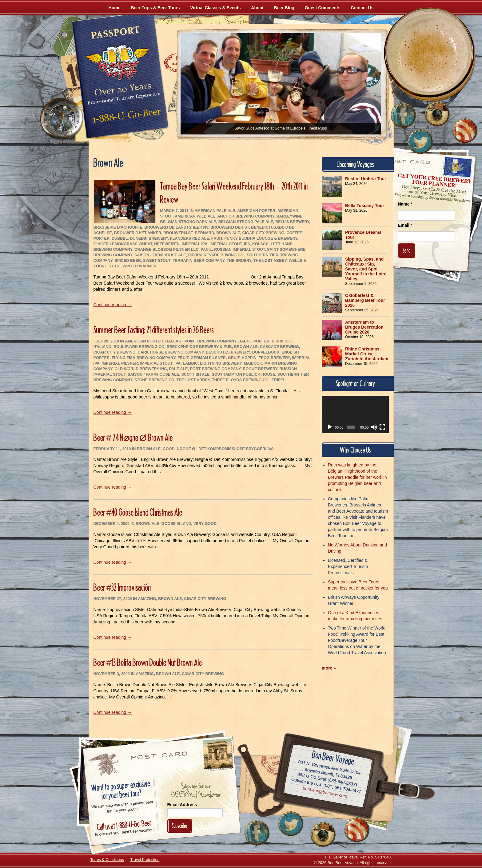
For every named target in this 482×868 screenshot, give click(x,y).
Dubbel (120, 238)
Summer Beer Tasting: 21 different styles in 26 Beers (154, 330)
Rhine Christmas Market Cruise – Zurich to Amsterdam (367, 354)
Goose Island (176, 524)
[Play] (330, 427)
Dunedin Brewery (149, 238)
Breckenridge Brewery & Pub (199, 347)
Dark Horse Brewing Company (171, 352)
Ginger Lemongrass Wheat (123, 244)
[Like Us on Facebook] (403, 115)
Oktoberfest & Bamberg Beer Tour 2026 (365, 300)
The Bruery (239, 261)
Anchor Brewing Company (246, 216)
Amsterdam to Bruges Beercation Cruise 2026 (364, 327)
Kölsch (260, 244)
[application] (355, 414)
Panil (206, 250)
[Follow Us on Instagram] (437, 114)
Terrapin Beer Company (198, 261)
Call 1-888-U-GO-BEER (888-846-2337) (327, 778)
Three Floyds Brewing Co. (241, 380)
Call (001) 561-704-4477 (326, 786)
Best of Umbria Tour (366, 179)
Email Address (182, 805)
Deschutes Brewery (228, 352)
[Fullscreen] (382, 427)
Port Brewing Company (215, 369)
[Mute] (374, 427)
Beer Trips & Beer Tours (155, 8)
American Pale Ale (215, 211)
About (257, 8)
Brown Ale (228, 233)
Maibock (253, 363)
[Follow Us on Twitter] (420, 142)
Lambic (190, 363)
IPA (247, 244)
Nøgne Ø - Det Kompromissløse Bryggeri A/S (225, 449)
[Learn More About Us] (465, 131)
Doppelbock (266, 352)
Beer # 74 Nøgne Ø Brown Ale (133, 437)
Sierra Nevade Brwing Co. (216, 255)
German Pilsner (208, 358)
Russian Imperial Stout (239, 250)
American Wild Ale (195, 216)
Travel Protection (145, 860)
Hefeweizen (167, 244)
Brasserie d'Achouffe (118, 227)
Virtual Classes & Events (216, 8)
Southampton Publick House (243, 374)
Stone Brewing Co (154, 380)
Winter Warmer (140, 266)
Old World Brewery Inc (141, 369)
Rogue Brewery (260, 369)
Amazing (147, 599)
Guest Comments (323, 8)
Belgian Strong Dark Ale (188, 222)
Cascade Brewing (279, 347)
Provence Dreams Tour (363, 235)
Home (115, 8)
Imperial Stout (226, 244)
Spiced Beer (128, 261)
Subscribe (180, 826)
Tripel (279, 380)
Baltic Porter (254, 341)
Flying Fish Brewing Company (143, 358)
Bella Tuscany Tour (365, 206)
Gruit (234, 358)
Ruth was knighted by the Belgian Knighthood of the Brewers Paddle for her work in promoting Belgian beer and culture (357, 477)
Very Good (205, 524)
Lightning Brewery (221, 363)
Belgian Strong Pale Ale (246, 222)
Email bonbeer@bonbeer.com (324, 793)
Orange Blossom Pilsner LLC (167, 250)
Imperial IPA (195, 244)
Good (169, 449)
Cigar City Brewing (263, 233)
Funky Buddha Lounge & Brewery (261, 238)
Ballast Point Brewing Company (201, 341)
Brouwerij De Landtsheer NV (176, 227)
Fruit (217, 238)
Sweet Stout (157, 261)
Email (405, 225)
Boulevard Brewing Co (139, 347)
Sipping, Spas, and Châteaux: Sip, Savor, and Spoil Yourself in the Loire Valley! (366, 269)
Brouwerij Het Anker (138, 233)
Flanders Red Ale (190, 238)
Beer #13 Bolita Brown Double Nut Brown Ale (148, 662)
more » (329, 668)
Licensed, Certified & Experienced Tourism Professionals (348, 566)
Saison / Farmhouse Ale (160, 255)
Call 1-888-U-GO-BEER (126, 118)
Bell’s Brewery (292, 222)
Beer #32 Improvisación (122, 587)
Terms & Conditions (107, 860)
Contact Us (362, 8)
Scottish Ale (195, 374)
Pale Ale (179, 369)
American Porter (256, 211)
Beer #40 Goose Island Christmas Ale (138, 512)
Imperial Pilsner (120, 363)
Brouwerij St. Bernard (189, 233)
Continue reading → (113, 305)
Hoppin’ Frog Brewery (266, 358)
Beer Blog (284, 8)
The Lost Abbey (270, 261)
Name (405, 204)
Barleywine (290, 216)
